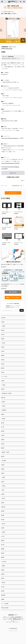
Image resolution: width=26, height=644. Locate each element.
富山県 (3, 423)
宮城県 (3, 339)
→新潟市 (3, 419)
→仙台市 (3, 343)
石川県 (3, 427)
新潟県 (3, 414)
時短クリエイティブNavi (13, 298)
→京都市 (3, 477)
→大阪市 (3, 486)
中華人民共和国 (5, 608)
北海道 (3, 322)
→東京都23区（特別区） (7, 393)
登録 (22, 310)
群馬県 (3, 368)
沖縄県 (3, 599)
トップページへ (13, 193)
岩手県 (3, 335)
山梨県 (3, 435)
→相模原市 (4, 410)
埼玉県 (3, 372)
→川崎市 (3, 406)
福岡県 (3, 557)
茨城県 (3, 360)
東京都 (3, 389)
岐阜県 (3, 444)
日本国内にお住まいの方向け (13, 177)
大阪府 (3, 482)
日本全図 (3, 318)
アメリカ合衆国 (5, 604)
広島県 (3, 528)
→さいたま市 (4, 377)
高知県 (3, 553)
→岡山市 (3, 524)
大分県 (3, 587)
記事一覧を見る (13, 292)
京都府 (3, 473)
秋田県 (3, 347)
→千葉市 (3, 385)
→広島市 (3, 532)
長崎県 (3, 574)
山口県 (3, 536)
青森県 (3, 330)
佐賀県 (3, 570)
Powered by (13, 631)
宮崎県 (3, 591)
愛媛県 (3, 549)
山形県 (3, 351)
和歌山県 (3, 507)
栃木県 (3, 364)
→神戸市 (3, 499)
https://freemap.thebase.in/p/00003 (10, 163)
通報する (23, 180)
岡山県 (3, 520)
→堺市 (3, 490)
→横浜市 (3, 402)
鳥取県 (3, 511)
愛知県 (3, 456)
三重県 (3, 465)
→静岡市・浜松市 (5, 452)
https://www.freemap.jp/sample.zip (10, 138)
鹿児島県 (3, 595)
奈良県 (3, 503)
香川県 (3, 545)
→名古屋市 (4, 461)
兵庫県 (3, 494)
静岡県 (3, 448)
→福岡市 (3, 566)
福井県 (3, 431)
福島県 (3, 356)
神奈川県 (3, 398)
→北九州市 (4, 562)
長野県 (3, 440)
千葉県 (3, 381)
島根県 (3, 515)
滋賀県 (3, 469)
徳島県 (3, 541)
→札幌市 (3, 326)
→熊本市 (3, 583)
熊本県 (3, 578)
